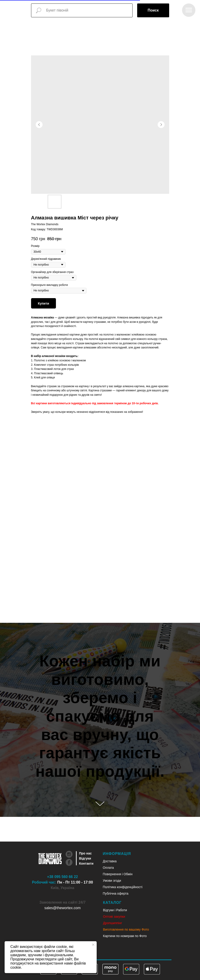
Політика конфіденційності (123, 887)
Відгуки (85, 858)
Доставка (110, 861)
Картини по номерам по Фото (125, 936)
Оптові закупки (114, 917)
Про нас (86, 853)
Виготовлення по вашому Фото (126, 929)
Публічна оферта (116, 893)
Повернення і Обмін (118, 874)
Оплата (108, 868)
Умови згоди (112, 881)
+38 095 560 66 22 (63, 877)
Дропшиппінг (113, 923)
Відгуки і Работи (115, 910)
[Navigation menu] (189, 10)
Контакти (86, 863)
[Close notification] (93, 945)
